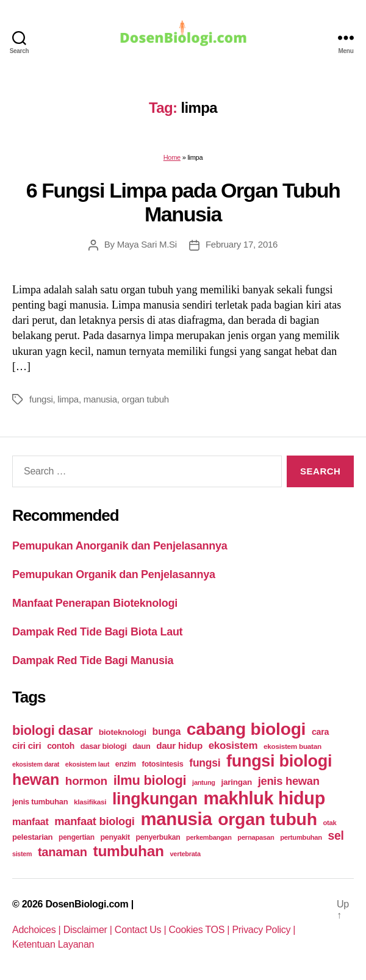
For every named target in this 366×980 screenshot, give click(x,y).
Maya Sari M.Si (147, 244)
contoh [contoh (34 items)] (61, 746)
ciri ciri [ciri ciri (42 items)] (27, 746)
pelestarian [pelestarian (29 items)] (32, 837)
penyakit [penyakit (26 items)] (115, 837)
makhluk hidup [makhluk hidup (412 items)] (264, 798)
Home (172, 157)
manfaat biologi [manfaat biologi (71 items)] (95, 821)
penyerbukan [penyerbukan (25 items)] (158, 837)
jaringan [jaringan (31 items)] (236, 782)
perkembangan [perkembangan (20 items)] (209, 837)
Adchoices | (38, 930)
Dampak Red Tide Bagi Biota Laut (97, 632)
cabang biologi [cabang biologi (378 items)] (246, 729)
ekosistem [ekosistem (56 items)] (233, 746)
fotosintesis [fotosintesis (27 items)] (162, 764)
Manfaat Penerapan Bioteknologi (95, 603)
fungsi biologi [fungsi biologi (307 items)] (279, 761)
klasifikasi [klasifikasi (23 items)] (90, 802)
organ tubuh (145, 399)
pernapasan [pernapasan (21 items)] (256, 837)
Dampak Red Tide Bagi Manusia (93, 660)
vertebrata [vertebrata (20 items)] (185, 854)
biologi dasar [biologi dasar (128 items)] (52, 730)
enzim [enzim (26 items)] (126, 764)
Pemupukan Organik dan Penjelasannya (114, 574)
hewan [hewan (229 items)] (36, 779)
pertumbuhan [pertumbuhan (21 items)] (301, 837)
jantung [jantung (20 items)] (204, 782)
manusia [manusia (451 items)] (176, 819)
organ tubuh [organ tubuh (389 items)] (267, 819)
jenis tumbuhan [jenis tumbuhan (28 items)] (40, 802)
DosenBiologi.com (87, 904)
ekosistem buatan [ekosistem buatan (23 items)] (292, 746)
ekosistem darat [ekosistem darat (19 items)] (36, 764)
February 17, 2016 (242, 244)
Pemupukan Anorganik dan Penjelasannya (120, 546)
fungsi (41, 399)
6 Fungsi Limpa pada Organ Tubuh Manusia (183, 202)
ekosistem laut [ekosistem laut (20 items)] (87, 764)
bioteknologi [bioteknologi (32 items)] (123, 732)
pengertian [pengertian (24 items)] (77, 837)
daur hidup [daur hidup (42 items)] (179, 746)
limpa (68, 399)
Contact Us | (142, 930)
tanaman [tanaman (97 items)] (63, 852)
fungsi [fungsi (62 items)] (205, 763)
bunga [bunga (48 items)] (166, 731)
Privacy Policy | (264, 930)
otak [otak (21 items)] (329, 823)
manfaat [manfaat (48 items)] (30, 822)
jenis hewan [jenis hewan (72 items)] (289, 781)
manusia (100, 399)
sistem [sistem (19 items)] (22, 854)
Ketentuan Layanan (53, 944)
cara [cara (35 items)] (320, 732)
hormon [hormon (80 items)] (86, 781)
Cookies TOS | (201, 930)
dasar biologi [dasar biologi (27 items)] (104, 746)
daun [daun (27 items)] (141, 746)
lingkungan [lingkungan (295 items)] (155, 799)
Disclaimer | (89, 930)
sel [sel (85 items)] (336, 836)
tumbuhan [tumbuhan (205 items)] (129, 851)
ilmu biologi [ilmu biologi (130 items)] (150, 780)
